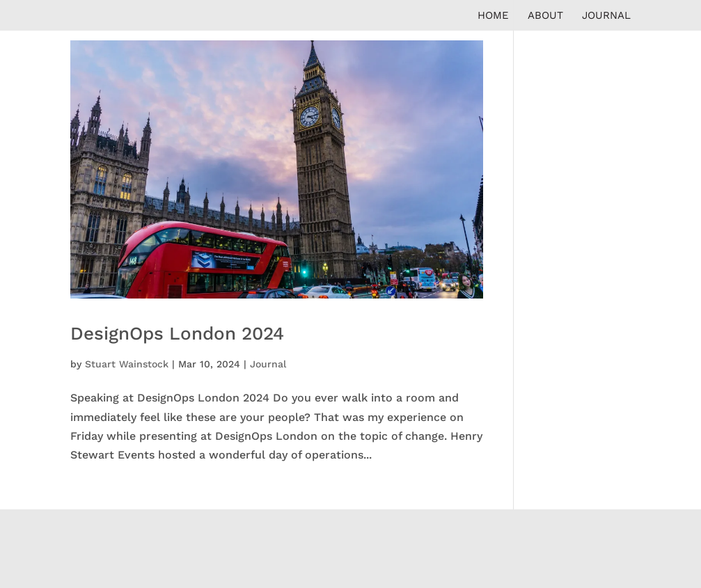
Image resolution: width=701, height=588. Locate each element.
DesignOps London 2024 (177, 333)
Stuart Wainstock (127, 364)
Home (493, 16)
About (545, 16)
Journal (606, 16)
